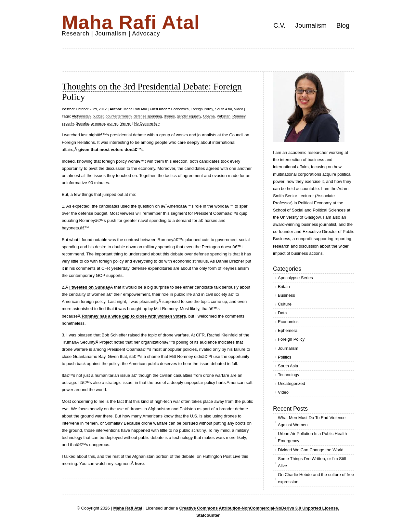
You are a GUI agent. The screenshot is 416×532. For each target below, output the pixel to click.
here (139, 464)
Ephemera (288, 330)
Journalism (311, 25)
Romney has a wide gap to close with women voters (134, 316)
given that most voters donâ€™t (110, 150)
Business (286, 295)
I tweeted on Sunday (90, 287)
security (68, 123)
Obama (209, 116)
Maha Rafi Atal (131, 22)
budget (98, 116)
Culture (285, 304)
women (113, 123)
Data (282, 313)
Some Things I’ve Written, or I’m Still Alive (312, 462)
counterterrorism (119, 116)
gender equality (189, 116)
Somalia (82, 123)
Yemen (126, 123)
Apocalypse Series (295, 278)
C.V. (279, 25)
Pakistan (224, 116)
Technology (289, 375)
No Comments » (147, 123)
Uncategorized (292, 383)
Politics (285, 357)
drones (169, 116)
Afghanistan (81, 116)
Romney (239, 116)
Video (239, 109)
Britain (284, 286)
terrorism (98, 123)
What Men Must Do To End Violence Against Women (312, 421)
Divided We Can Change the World (311, 450)
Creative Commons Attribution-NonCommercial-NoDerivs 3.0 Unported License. (259, 508)
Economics (180, 109)
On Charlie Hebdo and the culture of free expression (316, 478)
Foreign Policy (202, 109)
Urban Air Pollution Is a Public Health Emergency (312, 437)
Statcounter (208, 515)
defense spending (148, 116)
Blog (343, 25)
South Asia (223, 109)
